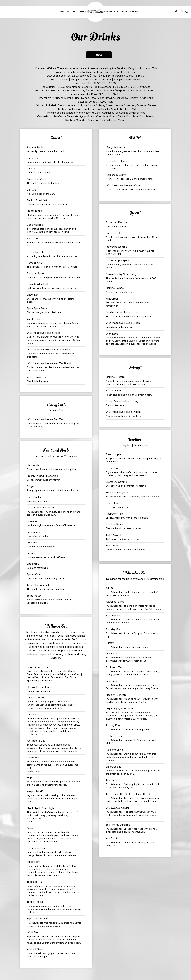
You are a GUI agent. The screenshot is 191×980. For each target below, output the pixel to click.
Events (111, 12)
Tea (69, 12)
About (134, 12)
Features (79, 12)
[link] (95, 12)
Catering (123, 12)
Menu (62, 12)
